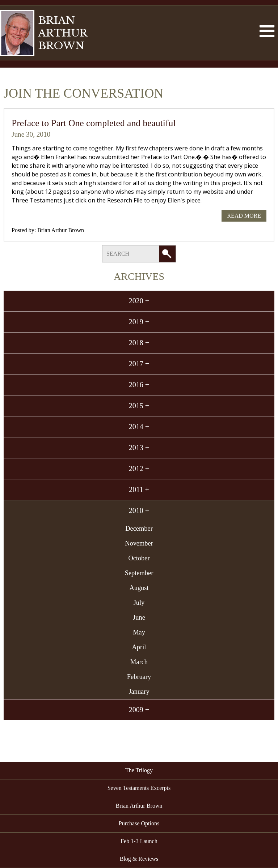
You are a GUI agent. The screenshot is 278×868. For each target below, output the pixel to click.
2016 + (139, 385)
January (139, 692)
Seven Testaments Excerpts (139, 788)
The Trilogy (139, 770)
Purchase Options (139, 823)
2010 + (139, 510)
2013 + (139, 448)
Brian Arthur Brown (61, 230)
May (139, 632)
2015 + (139, 406)
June (139, 617)
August (139, 588)
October (139, 558)
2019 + (139, 322)
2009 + (139, 710)
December (139, 529)
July (139, 603)
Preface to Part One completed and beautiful (94, 123)
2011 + (139, 489)
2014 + (139, 427)
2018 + (139, 343)
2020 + (139, 301)
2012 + (139, 469)
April (139, 647)
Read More (244, 216)
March (139, 662)
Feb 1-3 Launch (139, 841)
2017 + (139, 364)
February (139, 677)
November (139, 543)
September (139, 573)
